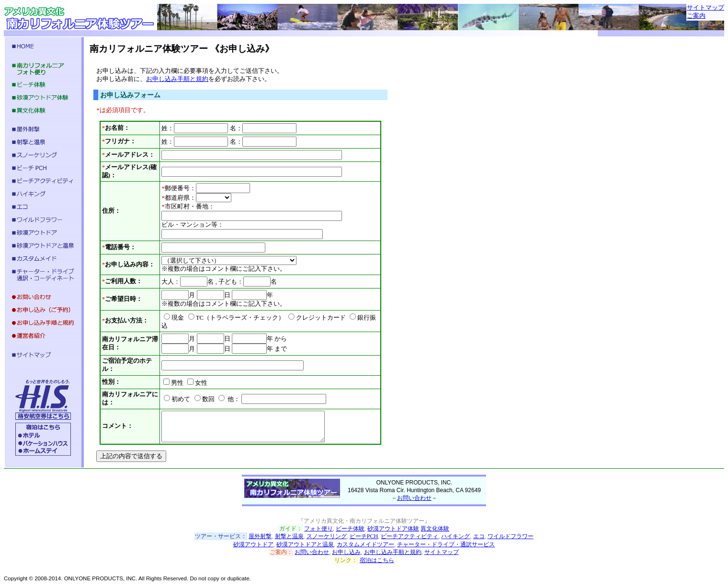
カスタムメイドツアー (365, 544)
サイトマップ (705, 8)
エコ (479, 536)
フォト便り (318, 529)
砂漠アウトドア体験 (393, 529)
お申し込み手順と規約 (393, 552)
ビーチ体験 (350, 529)
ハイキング (455, 536)
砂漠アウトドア (253, 544)
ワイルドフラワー (511, 536)
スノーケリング (327, 536)
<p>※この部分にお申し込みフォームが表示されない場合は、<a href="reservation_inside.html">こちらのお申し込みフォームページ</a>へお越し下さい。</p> (240, 262)
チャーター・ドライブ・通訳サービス (446, 544)
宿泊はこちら (377, 560)
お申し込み (346, 552)
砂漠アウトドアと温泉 (305, 544)
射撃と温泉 (289, 536)
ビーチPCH (364, 536)
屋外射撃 (260, 536)
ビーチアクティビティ (409, 536)
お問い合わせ (414, 498)
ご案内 (696, 16)
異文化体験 (435, 529)
